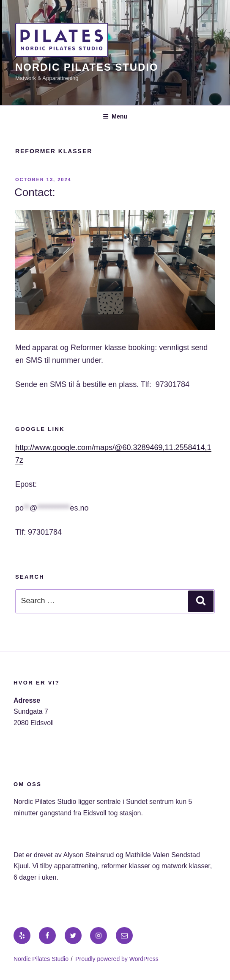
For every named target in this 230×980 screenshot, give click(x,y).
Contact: (35, 192)
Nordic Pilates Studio (87, 67)
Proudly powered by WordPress (117, 959)
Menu (115, 116)
